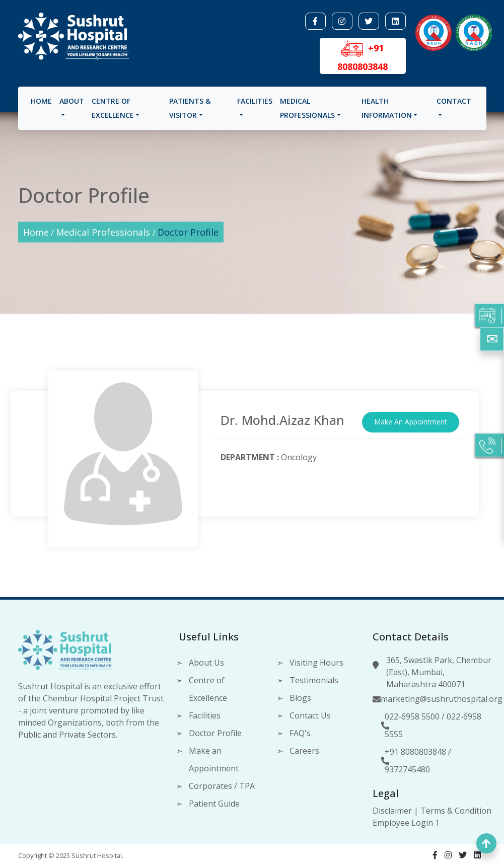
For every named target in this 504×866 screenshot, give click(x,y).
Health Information (387, 108)
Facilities (255, 101)
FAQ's (300, 733)
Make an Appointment (214, 760)
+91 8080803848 (415, 752)
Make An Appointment (411, 422)
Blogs (300, 698)
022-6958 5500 (412, 716)
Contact (454, 101)
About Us (206, 663)
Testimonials (314, 680)
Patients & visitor (190, 108)
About (72, 101)
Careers (304, 751)
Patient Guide (214, 804)
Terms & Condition (456, 811)
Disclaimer (392, 811)
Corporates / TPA (222, 786)
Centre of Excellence (113, 108)
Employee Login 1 (406, 823)
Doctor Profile (188, 232)
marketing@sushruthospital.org (442, 699)
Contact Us (310, 715)
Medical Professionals (307, 108)
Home (41, 101)
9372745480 (407, 769)
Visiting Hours (316, 663)
